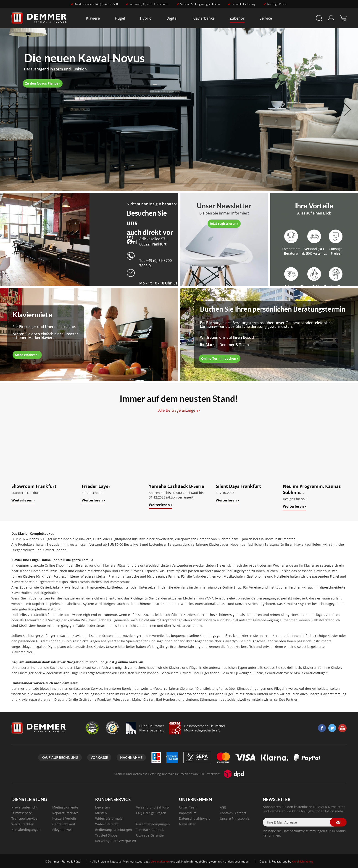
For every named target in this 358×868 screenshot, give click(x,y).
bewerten (103, 807)
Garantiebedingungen (153, 824)
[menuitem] (93, 18)
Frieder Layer (96, 486)
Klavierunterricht (24, 807)
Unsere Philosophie (235, 818)
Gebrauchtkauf (64, 824)
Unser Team (188, 807)
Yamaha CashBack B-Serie (176, 486)
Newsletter (187, 824)
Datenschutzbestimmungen (304, 831)
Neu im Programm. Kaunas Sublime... (312, 489)
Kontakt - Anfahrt (233, 813)
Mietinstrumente (65, 807)
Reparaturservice (65, 813)
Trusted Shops (106, 835)
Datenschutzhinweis (195, 818)
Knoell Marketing (303, 862)
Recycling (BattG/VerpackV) (116, 841)
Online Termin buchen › (220, 358)
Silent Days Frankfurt (238, 486)
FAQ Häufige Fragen (151, 813)
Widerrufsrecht (107, 824)
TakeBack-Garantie (150, 830)
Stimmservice (22, 813)
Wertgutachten (23, 824)
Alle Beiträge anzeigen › (179, 410)
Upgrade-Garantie (150, 835)
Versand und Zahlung (153, 807)
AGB (223, 807)
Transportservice (24, 818)
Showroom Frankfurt (34, 486)
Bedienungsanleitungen (114, 830)
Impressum (188, 813)
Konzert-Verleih (64, 818)
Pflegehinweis (63, 830)
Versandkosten (160, 862)
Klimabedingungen (26, 830)
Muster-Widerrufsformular (110, 816)
